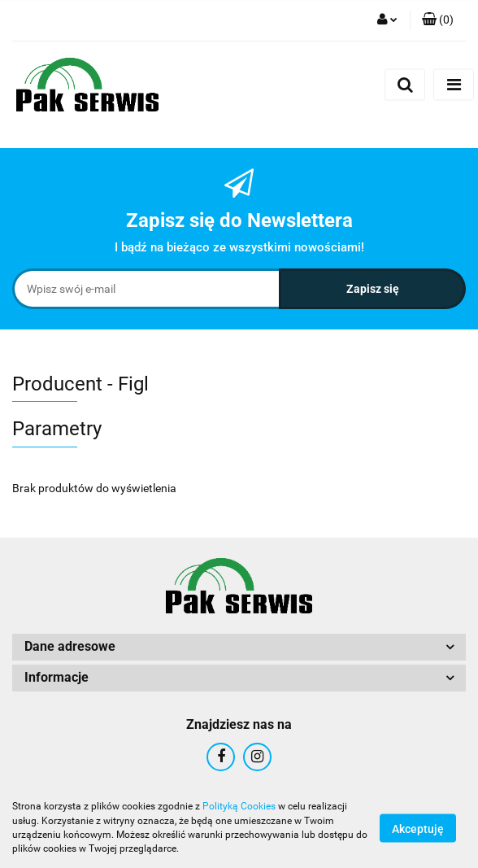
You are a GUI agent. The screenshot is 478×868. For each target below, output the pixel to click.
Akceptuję (418, 828)
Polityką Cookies (239, 806)
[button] (438, 20)
